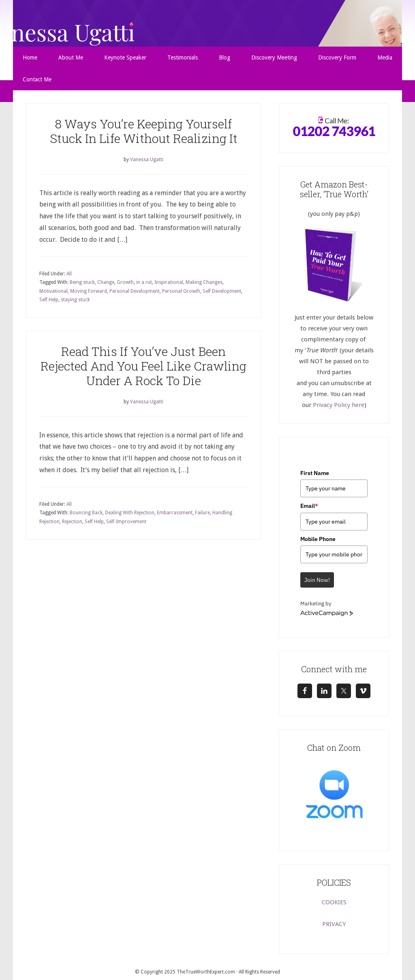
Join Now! (317, 580)
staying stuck (75, 300)
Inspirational (169, 282)
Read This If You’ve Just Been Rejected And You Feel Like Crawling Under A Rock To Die (143, 366)
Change (106, 282)
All (69, 274)
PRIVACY (334, 924)
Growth (125, 282)
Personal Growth (181, 291)
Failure (202, 513)
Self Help (49, 300)
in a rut (144, 282)
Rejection (72, 522)
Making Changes (204, 282)
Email (309, 506)
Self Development (222, 291)
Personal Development (135, 291)
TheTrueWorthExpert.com (206, 972)
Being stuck (82, 282)
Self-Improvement (126, 522)
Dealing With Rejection (130, 513)
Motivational (53, 291)
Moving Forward (89, 291)
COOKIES (334, 902)
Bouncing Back (86, 513)
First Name (315, 473)
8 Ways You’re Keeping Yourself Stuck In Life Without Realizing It (144, 131)
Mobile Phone (318, 539)
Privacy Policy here (339, 405)
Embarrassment (175, 513)
